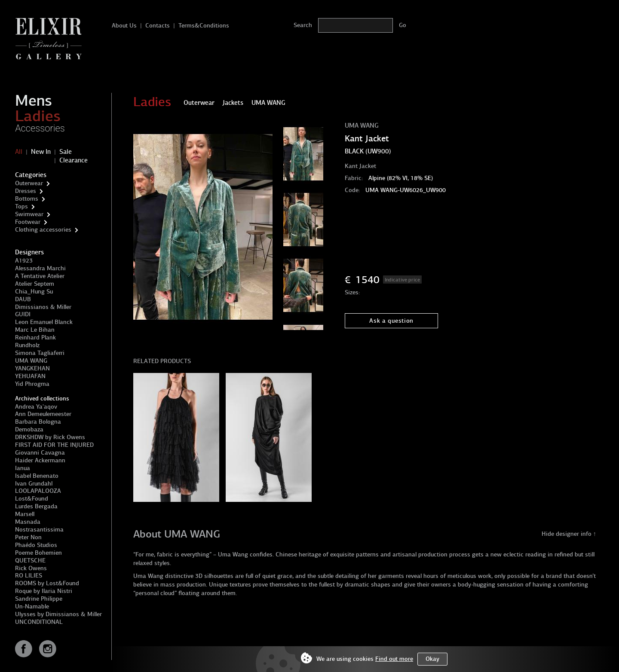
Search (303, 25)
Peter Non (28, 537)
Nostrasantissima (39, 530)
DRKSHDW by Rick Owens (50, 437)
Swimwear (29, 214)
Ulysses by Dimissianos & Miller (58, 614)
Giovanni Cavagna (40, 453)
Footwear (28, 222)
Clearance (74, 160)
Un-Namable (32, 606)
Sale (66, 152)
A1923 (24, 261)
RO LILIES (29, 576)
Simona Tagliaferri (40, 353)
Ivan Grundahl (34, 484)
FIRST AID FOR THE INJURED (54, 445)
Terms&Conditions (204, 26)
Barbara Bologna (38, 422)
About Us (124, 26)
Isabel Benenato (37, 476)
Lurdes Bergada (36, 506)
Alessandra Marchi (40, 268)
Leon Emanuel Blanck (44, 322)
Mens (34, 101)
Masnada (28, 522)
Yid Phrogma (32, 384)
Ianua (23, 468)
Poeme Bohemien (38, 553)
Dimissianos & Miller (43, 307)
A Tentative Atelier (40, 276)
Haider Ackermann (40, 460)
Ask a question (391, 321)
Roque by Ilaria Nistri (44, 591)
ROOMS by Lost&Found (47, 583)
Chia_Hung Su (34, 292)
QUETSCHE (30, 561)
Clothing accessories (43, 230)
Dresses (26, 191)
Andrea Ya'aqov (36, 407)
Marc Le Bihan (35, 330)
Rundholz (27, 345)
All (19, 152)
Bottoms (27, 199)
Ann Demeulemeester (43, 414)
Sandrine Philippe (39, 599)
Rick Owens (31, 568)
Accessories (40, 128)
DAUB (23, 299)
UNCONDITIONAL (39, 622)
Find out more (394, 659)
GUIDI (23, 314)
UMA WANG (31, 361)
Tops (21, 206)
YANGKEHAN (32, 368)
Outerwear (29, 183)
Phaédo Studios (36, 545)
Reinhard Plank (35, 338)
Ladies (38, 116)
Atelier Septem (35, 284)
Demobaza (29, 429)
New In (41, 152)
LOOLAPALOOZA (38, 491)
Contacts (158, 26)
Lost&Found (32, 499)
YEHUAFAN (30, 376)
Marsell (25, 514)
